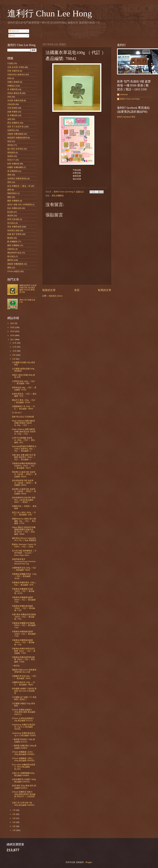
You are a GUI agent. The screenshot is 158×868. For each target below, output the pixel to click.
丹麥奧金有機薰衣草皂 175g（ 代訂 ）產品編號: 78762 (24, 576)
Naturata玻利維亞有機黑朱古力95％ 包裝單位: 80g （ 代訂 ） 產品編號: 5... (24, 449)
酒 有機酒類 (12, 171)
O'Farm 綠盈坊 (14, 271)
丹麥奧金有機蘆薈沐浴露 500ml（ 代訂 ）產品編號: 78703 (23, 591)
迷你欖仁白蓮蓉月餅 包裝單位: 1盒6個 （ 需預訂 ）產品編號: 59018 (24, 491)
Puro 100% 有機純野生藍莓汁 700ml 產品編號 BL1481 (24, 767)
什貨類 (10, 63)
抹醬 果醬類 (12, 112)
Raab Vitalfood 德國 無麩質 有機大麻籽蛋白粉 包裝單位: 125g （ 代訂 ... (24, 432)
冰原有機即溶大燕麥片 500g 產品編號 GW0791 (24, 780)
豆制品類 (11, 104)
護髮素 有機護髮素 (15, 264)
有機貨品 (11, 86)
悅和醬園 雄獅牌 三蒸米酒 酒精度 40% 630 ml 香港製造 (24, 691)
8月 (14, 359)
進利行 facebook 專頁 (126, 117)
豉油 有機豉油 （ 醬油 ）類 (19, 186)
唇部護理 (11, 153)
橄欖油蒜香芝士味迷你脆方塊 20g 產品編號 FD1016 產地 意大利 (28, 289)
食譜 (9, 141)
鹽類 (9, 268)
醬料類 (10, 260)
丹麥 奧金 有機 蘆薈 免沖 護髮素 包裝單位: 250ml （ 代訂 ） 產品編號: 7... (24, 457)
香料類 (10, 145)
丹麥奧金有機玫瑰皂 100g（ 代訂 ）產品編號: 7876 (24, 584)
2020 (13, 327)
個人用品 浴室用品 (15, 149)
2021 (13, 323)
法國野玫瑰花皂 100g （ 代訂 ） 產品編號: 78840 (23, 683)
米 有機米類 (12, 89)
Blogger (89, 862)
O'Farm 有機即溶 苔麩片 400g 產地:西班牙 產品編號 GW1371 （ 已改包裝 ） (24, 795)
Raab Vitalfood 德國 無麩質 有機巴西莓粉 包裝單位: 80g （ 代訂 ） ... (23, 423)
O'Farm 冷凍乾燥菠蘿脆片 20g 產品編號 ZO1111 (23, 719)
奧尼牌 (10, 216)
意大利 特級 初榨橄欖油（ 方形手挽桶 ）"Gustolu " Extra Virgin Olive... (24, 553)
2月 (14, 830)
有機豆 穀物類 (13, 82)
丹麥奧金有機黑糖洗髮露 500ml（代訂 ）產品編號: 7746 (24, 634)
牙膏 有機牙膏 (13, 71)
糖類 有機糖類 (13, 245)
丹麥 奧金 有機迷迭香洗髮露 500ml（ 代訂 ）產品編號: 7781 (24, 617)
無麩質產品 (12, 193)
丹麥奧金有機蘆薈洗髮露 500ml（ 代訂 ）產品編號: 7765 (24, 600)
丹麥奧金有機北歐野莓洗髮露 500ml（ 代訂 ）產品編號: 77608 (23, 659)
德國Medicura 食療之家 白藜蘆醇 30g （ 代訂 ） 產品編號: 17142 (24, 521)
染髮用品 (11, 130)
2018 (13, 335)
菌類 (9, 197)
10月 (15, 351)
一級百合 (16, 666)
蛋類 (9, 182)
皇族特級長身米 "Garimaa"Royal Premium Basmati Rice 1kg (24, 561)
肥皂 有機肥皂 (58, 196)
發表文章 (14, 31)
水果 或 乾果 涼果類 (16, 67)
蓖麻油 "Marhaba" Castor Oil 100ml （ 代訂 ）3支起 (24, 545)
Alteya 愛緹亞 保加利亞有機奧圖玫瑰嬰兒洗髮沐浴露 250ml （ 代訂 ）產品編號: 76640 (24, 531)
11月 (15, 347)
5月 (14, 818)
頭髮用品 (11, 249)
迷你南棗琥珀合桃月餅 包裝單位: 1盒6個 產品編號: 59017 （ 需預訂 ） (24, 500)
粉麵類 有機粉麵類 (15, 167)
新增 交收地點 (13, 219)
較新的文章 (49, 290)
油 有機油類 (12, 115)
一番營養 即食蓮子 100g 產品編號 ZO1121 (23, 740)
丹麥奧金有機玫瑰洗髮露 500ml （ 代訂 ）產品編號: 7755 (23, 608)
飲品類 (10, 212)
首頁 (77, 290)
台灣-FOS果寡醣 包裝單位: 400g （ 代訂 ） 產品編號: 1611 (23, 440)
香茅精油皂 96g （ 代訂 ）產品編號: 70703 (24, 389)
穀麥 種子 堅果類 (14, 234)
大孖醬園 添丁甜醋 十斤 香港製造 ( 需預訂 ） (24, 698)
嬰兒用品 (11, 256)
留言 (12, 36)
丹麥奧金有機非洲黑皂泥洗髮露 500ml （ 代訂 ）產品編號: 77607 (24, 651)
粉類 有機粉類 (13, 164)
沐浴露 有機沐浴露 (15, 100)
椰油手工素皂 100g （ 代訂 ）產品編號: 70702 (24, 401)
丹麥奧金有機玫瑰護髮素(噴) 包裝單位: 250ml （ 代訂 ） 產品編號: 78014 (24, 466)
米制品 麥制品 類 (14, 93)
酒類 (9, 175)
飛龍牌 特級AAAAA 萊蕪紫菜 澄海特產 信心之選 (24, 671)
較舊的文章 (105, 290)
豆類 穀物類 (12, 108)
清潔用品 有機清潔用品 (17, 179)
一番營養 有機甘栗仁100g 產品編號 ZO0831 (24, 747)
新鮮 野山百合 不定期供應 (23, 417)
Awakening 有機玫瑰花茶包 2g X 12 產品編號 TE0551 (24, 734)
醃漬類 (10, 238)
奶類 (9, 78)
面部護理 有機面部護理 (17, 138)
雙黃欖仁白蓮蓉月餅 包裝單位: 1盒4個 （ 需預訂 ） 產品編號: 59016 (24, 474)
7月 (14, 810)
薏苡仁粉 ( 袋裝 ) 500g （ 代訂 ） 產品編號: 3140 (24, 514)
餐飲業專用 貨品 (14, 253)
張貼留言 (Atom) (56, 296)
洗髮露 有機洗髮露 (15, 134)
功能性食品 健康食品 (16, 74)
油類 (9, 119)
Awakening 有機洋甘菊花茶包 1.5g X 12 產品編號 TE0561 (23, 727)
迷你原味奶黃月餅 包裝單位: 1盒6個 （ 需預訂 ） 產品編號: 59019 (24, 483)
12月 (15, 343)
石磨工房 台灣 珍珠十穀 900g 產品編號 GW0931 (23, 804)
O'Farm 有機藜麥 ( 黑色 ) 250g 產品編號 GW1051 (23, 759)
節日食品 (11, 223)
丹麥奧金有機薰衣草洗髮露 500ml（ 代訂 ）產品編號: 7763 (24, 625)
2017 (13, 340)
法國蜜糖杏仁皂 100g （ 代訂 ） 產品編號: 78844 (23, 407)
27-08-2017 (17, 413)
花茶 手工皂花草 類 (15, 127)
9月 (14, 355)
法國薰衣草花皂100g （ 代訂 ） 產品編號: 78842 (24, 677)
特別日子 (11, 160)
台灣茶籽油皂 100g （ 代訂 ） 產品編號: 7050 (23, 382)
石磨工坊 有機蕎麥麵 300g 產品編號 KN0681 (23, 774)
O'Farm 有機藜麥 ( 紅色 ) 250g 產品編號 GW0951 (23, 753)
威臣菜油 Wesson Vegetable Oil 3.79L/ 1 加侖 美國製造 (24, 539)
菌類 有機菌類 (13, 201)
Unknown (124, 94)
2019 (13, 331)
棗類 (9, 190)
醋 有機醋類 (12, 242)
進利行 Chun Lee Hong (50, 13)
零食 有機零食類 (14, 227)
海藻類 (10, 156)
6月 (14, 814)
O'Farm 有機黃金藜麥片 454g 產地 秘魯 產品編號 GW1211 (24, 712)
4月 (14, 822)
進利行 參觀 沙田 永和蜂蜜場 (20, 205)
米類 (9, 97)
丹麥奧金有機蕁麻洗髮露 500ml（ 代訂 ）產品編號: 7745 (23, 642)
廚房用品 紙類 (13, 230)
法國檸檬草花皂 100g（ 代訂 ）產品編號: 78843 (24, 569)
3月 (14, 826)
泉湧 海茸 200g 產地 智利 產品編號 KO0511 (24, 787)
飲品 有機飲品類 (14, 208)
